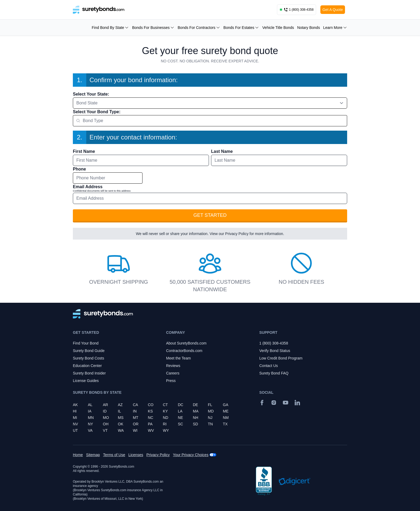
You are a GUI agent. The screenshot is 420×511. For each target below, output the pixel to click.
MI (75, 418)
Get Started (210, 215)
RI (165, 424)
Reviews (173, 366)
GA (226, 405)
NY (90, 424)
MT (136, 418)
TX (225, 424)
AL (90, 405)
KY (165, 411)
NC (151, 418)
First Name (84, 151)
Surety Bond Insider (89, 373)
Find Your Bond (86, 343)
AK (75, 405)
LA (180, 411)
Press (171, 381)
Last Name (222, 151)
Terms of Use (114, 455)
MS (121, 418)
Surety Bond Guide (89, 351)
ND (166, 418)
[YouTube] (286, 403)
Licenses (136, 455)
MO (106, 418)
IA (90, 411)
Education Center (87, 366)
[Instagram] (274, 403)
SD (195, 424)
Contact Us (269, 366)
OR (136, 424)
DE (195, 405)
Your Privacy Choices (191, 455)
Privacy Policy (237, 234)
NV (75, 424)
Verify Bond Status (275, 351)
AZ (120, 405)
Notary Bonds (309, 28)
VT (105, 430)
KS (150, 411)
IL (119, 411)
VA (90, 430)
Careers (173, 373)
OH (106, 424)
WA (121, 430)
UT (75, 430)
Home (78, 455)
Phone (79, 169)
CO (151, 405)
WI (135, 430)
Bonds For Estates (241, 28)
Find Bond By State (110, 28)
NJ (210, 418)
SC (180, 424)
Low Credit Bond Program (281, 358)
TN (210, 424)
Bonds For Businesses (153, 28)
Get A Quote (333, 10)
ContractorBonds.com (184, 351)
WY (166, 430)
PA (150, 424)
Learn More (335, 28)
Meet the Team (178, 358)
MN (91, 418)
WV (151, 430)
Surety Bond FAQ (274, 373)
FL (210, 405)
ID (105, 411)
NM (226, 418)
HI (75, 411)
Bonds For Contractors (199, 28)
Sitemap (93, 455)
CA (135, 405)
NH (196, 418)
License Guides (86, 381)
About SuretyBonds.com (186, 343)
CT (165, 405)
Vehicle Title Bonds (278, 28)
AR (105, 405)
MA (196, 411)
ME (226, 411)
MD (211, 411)
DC (181, 405)
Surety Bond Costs (89, 358)
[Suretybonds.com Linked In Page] (297, 403)
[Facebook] (262, 403)
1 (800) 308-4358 (274, 343)
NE (180, 418)
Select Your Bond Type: (97, 112)
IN (135, 411)
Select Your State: (91, 94)
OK (121, 424)
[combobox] (210, 103)
